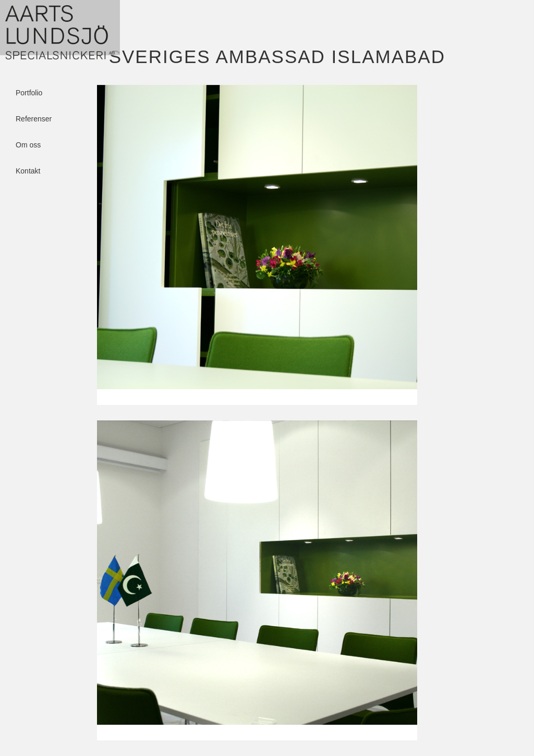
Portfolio (29, 77)
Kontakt (28, 155)
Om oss (28, 129)
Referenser (34, 103)
